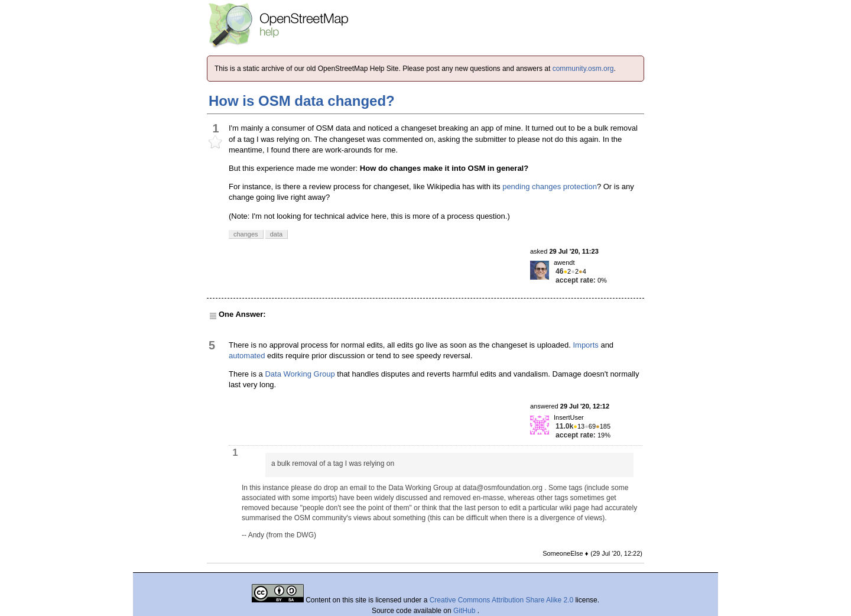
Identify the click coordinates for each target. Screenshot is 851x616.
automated (247, 356)
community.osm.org (583, 69)
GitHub (465, 611)
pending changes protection (550, 187)
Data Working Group (300, 374)
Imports (585, 345)
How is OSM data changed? (302, 101)
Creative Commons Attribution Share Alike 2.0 (501, 600)
